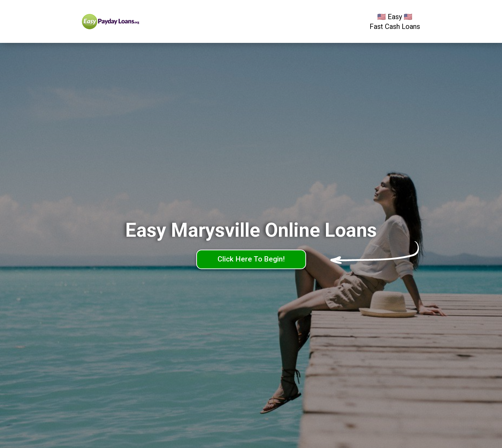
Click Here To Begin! (251, 259)
